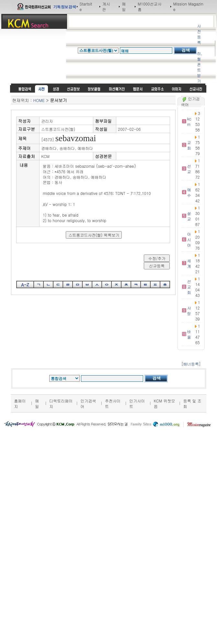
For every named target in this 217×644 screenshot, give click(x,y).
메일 (124, 6)
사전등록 (199, 34)
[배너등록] (191, 364)
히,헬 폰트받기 (200, 67)
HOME (39, 100)
